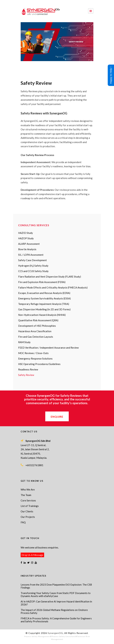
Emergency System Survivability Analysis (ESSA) (44, 298)
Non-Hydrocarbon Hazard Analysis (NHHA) (42, 315)
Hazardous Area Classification (35, 331)
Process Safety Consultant (64, 636)
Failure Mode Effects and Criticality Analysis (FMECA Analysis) (53, 287)
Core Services (28, 500)
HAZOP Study (26, 238)
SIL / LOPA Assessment (31, 255)
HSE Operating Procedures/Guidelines (39, 364)
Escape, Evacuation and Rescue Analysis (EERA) (44, 293)
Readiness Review (28, 369)
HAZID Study (26, 233)
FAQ (23, 522)
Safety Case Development (32, 260)
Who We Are (28, 489)
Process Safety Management (37, 636)
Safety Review (26, 375)
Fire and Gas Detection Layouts (36, 337)
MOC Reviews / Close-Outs (33, 353)
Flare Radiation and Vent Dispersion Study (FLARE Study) (50, 277)
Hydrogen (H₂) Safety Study (33, 266)
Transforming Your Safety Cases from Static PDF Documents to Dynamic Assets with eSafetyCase (56, 594)
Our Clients (27, 511)
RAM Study (24, 342)
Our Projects (28, 517)
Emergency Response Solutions (35, 359)
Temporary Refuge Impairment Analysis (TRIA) (44, 304)
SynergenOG (55, 633)
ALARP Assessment (29, 244)
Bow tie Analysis (27, 249)
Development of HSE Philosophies (37, 326)
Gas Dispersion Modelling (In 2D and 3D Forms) (44, 309)
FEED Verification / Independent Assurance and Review (48, 348)
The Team (26, 495)
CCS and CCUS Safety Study (33, 271)
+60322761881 (34, 465)
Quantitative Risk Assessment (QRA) (38, 320)
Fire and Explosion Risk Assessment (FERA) (42, 282)
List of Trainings (30, 506)
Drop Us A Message (32, 555)
